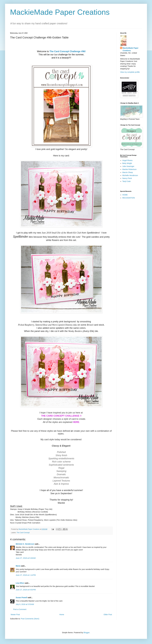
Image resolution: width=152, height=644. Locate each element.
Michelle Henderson (130, 175)
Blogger (86, 633)
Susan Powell (21, 598)
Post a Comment (20, 609)
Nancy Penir (127, 178)
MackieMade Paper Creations (60, 12)
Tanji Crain (127, 181)
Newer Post (15, 615)
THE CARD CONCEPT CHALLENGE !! (61, 416)
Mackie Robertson (130, 169)
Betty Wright (127, 163)
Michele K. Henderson (25, 544)
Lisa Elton (20, 583)
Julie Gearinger (128, 166)
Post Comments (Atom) (30, 619)
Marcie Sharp (128, 172)
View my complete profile (130, 72)
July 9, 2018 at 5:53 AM (25, 604)
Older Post (108, 615)
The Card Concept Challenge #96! (68, 51)
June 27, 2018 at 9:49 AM (26, 558)
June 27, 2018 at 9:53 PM (26, 590)
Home (62, 615)
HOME (125, 195)
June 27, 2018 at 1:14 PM (26, 575)
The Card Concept (23, 533)
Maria (18, 566)
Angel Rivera (127, 160)
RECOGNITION (129, 198)
